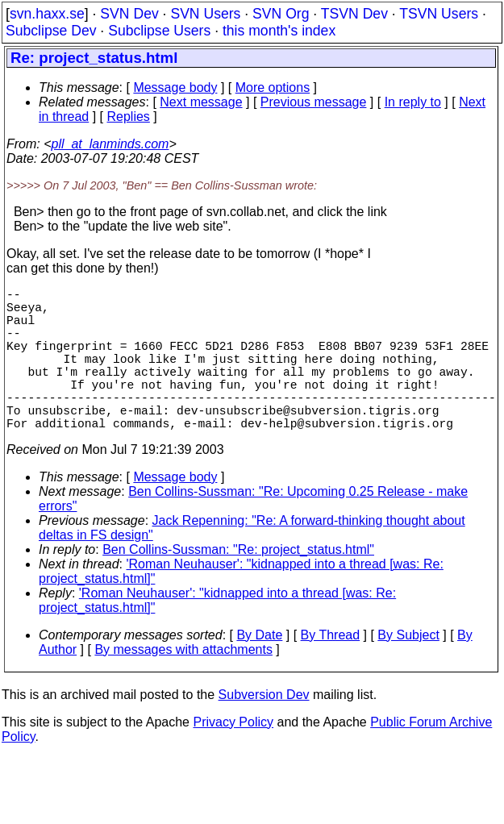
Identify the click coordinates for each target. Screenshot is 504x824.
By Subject (408, 670)
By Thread (331, 670)
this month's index (279, 31)
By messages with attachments (183, 685)
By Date (259, 670)
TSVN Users (439, 14)
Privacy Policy (233, 757)
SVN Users (205, 14)
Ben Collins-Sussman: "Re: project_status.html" (238, 585)
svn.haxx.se (47, 14)
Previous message (314, 102)
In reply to (413, 102)
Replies (129, 117)
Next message (201, 102)
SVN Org (281, 14)
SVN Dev (129, 14)
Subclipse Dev (51, 31)
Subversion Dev (264, 730)
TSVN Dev (354, 14)
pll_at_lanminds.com (110, 144)
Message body (175, 87)
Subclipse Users (159, 31)
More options (273, 87)
